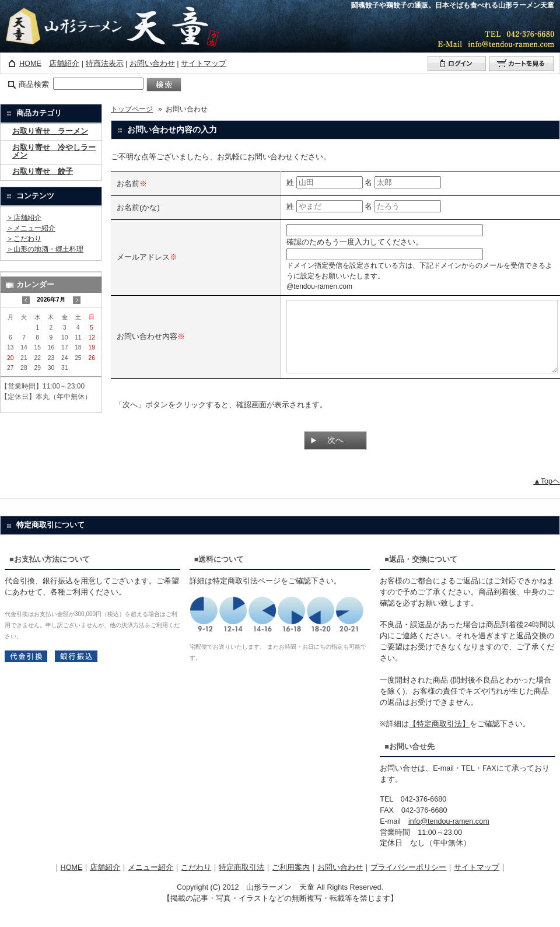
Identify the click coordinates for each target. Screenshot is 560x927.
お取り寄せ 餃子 (43, 172)
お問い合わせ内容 (147, 343)
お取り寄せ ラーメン (50, 132)
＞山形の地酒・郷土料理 (45, 249)
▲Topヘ (547, 495)
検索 (164, 85)
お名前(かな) (138, 207)
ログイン (457, 64)
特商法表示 (105, 64)
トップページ (132, 109)
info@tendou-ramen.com (449, 835)
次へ (335, 454)
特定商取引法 (242, 881)
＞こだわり (24, 239)
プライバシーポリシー (408, 881)
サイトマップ (204, 64)
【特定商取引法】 (439, 738)
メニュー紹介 (150, 881)
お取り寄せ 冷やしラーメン (54, 152)
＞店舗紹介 (24, 218)
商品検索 (34, 85)
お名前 (128, 183)
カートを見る (521, 64)
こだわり (196, 881)
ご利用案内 (291, 881)
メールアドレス (143, 257)
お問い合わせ (152, 64)
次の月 (77, 300)
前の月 (26, 300)
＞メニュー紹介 (31, 228)
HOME (30, 64)
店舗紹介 (64, 64)
